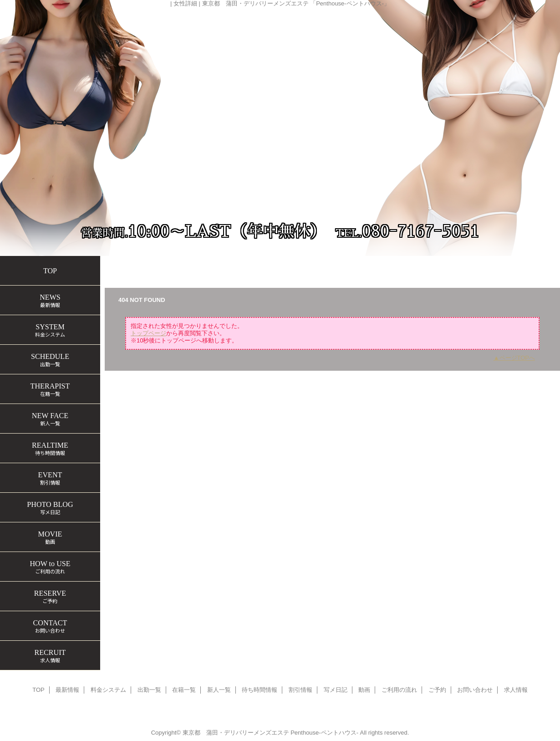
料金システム (108, 690)
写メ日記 (336, 690)
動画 (364, 690)
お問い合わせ (475, 690)
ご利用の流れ (399, 690)
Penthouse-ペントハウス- (324, 733)
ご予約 (437, 690)
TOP (50, 271)
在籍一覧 (172, 265)
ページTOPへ (517, 358)
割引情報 (300, 690)
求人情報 (516, 690)
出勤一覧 (149, 690)
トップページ (127, 265)
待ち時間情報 (260, 690)
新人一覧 (219, 690)
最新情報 (67, 690)
